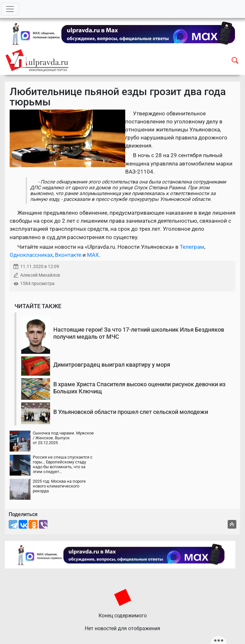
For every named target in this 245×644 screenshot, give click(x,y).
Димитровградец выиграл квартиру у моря (112, 365)
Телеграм (192, 247)
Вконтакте (68, 255)
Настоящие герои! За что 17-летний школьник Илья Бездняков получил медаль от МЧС (139, 333)
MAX (93, 255)
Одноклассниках (31, 255)
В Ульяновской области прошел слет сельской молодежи (131, 412)
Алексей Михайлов (40, 275)
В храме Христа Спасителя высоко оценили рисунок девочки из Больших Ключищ (139, 388)
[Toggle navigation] (10, 9)
